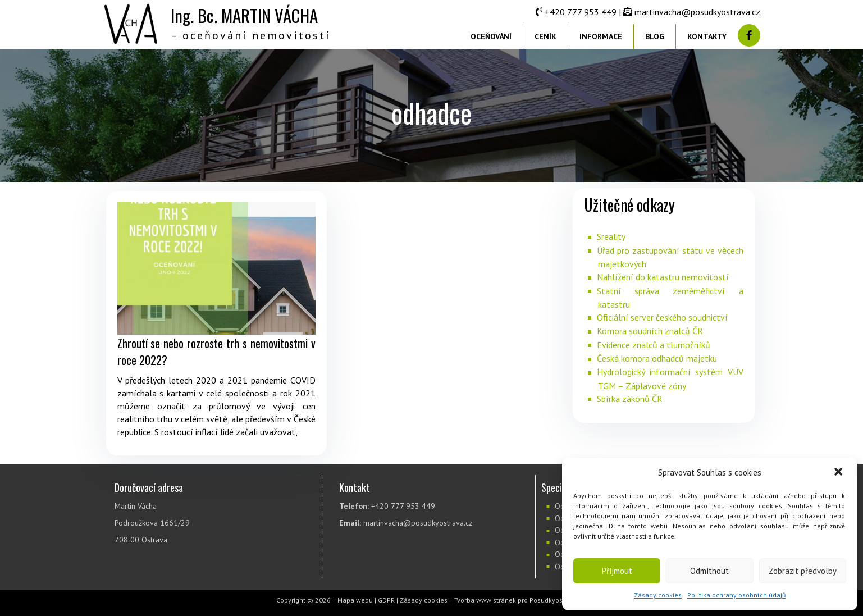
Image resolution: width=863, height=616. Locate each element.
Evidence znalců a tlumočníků (654, 345)
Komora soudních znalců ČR (650, 331)
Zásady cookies (658, 595)
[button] (839, 473)
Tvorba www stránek (485, 600)
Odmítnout (709, 571)
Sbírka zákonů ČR (630, 399)
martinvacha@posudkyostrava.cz (697, 12)
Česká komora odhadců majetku (657, 358)
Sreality (611, 236)
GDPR (386, 600)
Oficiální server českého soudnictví (662, 317)
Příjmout (617, 571)
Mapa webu (355, 600)
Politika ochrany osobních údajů (736, 595)
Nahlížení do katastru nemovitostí (663, 277)
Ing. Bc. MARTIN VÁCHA (244, 15)
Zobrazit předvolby (803, 571)
